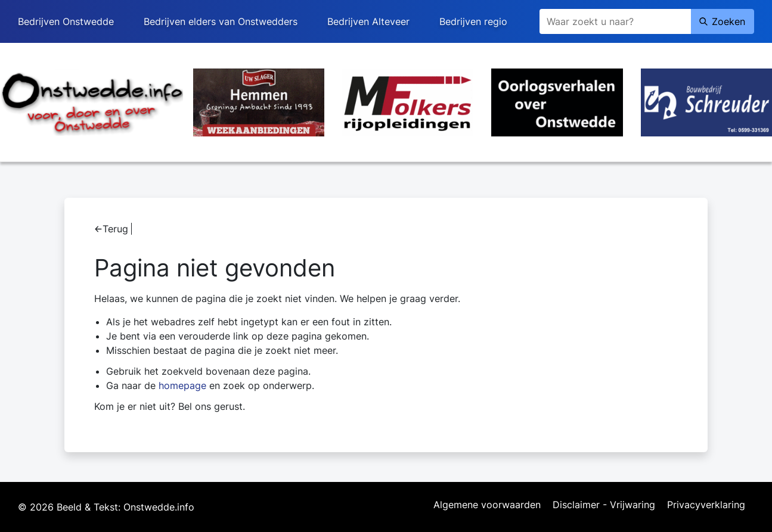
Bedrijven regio (473, 21)
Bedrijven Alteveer (368, 21)
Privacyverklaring (706, 505)
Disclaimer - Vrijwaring (604, 505)
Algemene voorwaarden (487, 505)
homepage (182, 385)
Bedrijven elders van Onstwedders (221, 21)
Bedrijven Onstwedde (66, 21)
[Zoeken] (615, 21)
